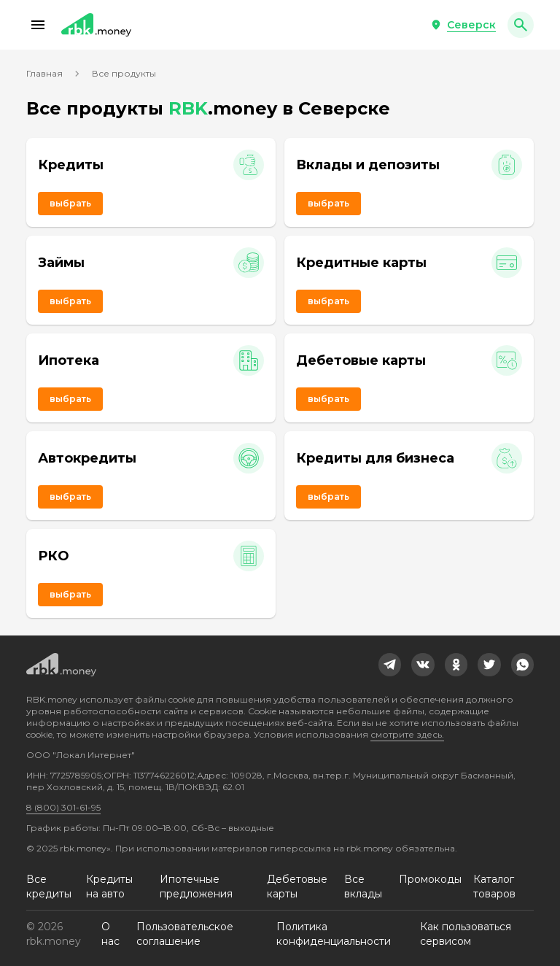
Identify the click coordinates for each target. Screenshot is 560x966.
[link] (390, 665)
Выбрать (70, 203)
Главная (44, 73)
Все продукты (124, 73)
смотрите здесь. (407, 734)
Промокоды (430, 879)
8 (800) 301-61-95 (63, 807)
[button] (38, 25)
